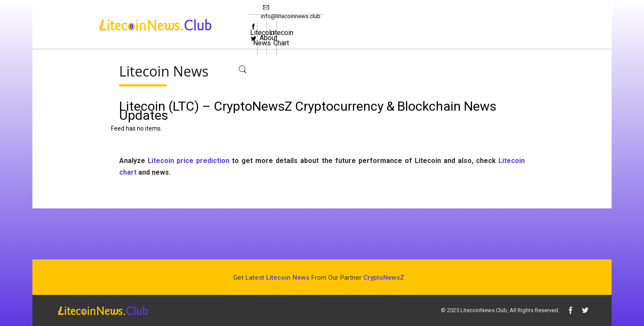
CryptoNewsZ (384, 278)
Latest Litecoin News (277, 278)
